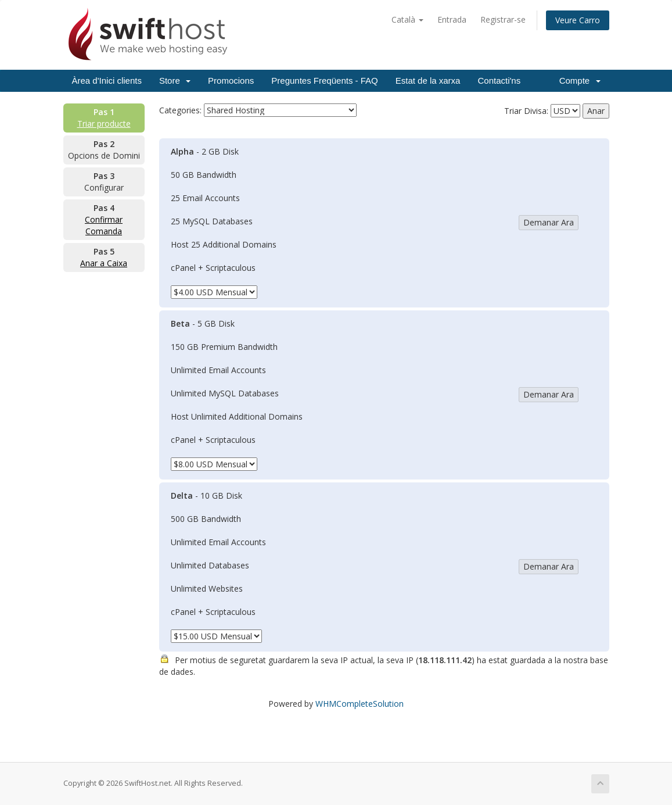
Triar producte (104, 124)
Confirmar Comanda (104, 225)
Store (175, 80)
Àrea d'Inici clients (107, 80)
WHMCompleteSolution (360, 704)
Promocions (231, 80)
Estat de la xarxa (428, 80)
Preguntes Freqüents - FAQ (324, 80)
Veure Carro (578, 20)
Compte (580, 80)
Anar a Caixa (104, 263)
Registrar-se (503, 19)
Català (407, 19)
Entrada (452, 19)
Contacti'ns (499, 80)
